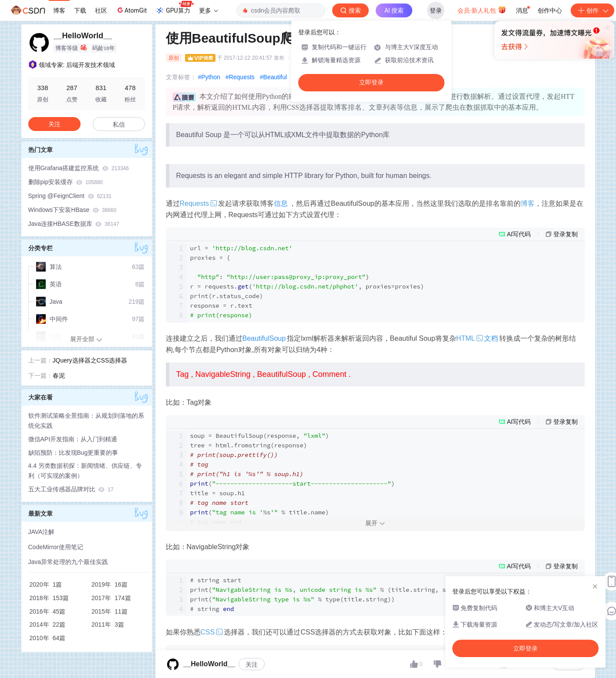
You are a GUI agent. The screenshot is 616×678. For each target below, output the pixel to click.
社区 (101, 10)
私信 (119, 124)
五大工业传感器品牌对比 (71, 489)
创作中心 (550, 10)
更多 (209, 10)
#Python (209, 77)
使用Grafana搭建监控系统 (79, 168)
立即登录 (371, 82)
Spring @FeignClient (70, 196)
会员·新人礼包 (482, 10)
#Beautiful (273, 77)
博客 (59, 10)
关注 (252, 665)
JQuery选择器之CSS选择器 (90, 360)
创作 (592, 10)
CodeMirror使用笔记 (56, 547)
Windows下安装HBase (72, 210)
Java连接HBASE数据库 (74, 224)
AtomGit (131, 10)
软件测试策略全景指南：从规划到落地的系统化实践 (86, 421)
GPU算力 (174, 8)
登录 (436, 10)
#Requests (240, 77)
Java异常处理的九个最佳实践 (68, 562)
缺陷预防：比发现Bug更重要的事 (73, 453)
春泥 (59, 376)
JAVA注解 (42, 532)
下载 (80, 10)
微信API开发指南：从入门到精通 (73, 439)
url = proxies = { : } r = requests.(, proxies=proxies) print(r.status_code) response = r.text (307, 282)
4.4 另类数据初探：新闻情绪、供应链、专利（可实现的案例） (85, 471)
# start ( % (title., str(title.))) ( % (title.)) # (351, 594)
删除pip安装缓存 (66, 182)
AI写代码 (519, 234)
